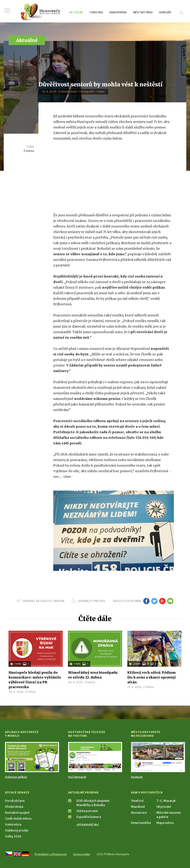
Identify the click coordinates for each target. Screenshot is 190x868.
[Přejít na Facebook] (158, 757)
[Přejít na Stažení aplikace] (32, 757)
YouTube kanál (77, 777)
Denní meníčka (141, 823)
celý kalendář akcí (88, 824)
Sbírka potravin (87, 811)
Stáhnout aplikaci (16, 777)
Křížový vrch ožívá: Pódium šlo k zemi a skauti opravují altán (151, 677)
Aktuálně (76, 12)
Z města (29, 151)
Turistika (96, 12)
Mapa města (165, 823)
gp (162, 601)
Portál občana (15, 801)
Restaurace (139, 813)
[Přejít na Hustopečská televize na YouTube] (95, 757)
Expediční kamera (89, 817)
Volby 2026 (13, 836)
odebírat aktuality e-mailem (43, 601)
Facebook (137, 777)
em (170, 601)
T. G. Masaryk (166, 801)
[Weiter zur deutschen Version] (25, 854)
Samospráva (118, 12)
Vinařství (137, 801)
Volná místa (13, 824)
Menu (8, 11)
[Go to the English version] (17, 854)
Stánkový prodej (17, 830)
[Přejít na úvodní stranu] (40, 12)
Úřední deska (14, 807)
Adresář (165, 12)
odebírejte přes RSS (92, 601)
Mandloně (138, 807)
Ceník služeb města (18, 819)
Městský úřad (143, 12)
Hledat (181, 12)
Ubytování (164, 807)
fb (146, 601)
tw (154, 601)
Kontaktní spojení (17, 813)
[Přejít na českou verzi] (9, 854)
